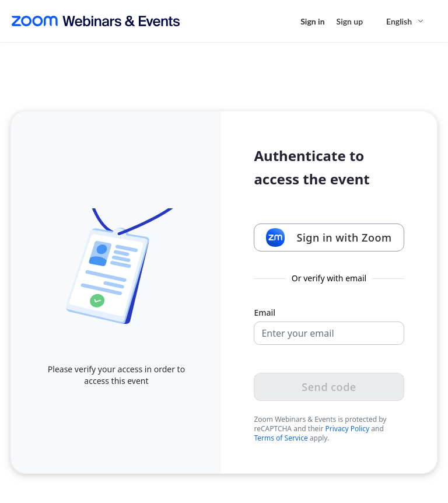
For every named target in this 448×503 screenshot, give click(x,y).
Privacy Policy (348, 429)
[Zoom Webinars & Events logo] (96, 21)
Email (265, 312)
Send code (329, 387)
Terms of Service (281, 438)
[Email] (329, 333)
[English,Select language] (405, 21)
